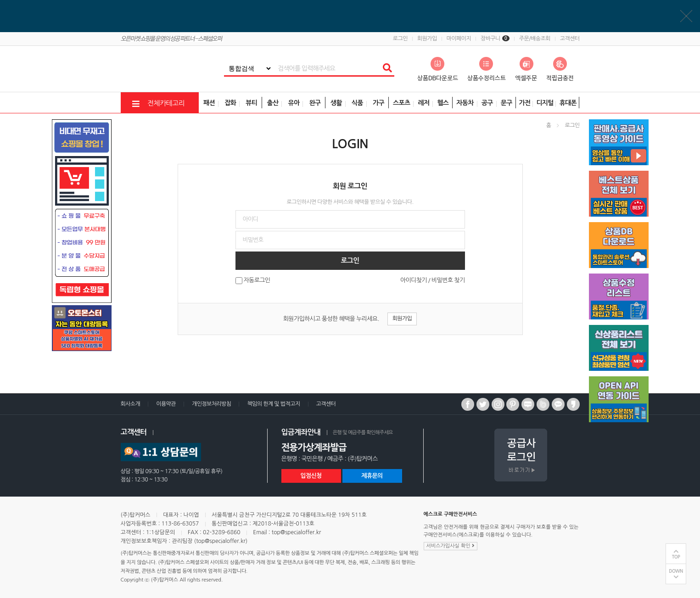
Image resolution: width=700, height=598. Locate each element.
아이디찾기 (414, 280)
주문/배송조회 (535, 39)
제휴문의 (372, 476)
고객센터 (570, 39)
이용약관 (166, 404)
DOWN (676, 571)
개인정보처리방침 (211, 404)
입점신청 (311, 476)
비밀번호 (0, 0)
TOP (676, 557)
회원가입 (427, 39)
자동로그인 (257, 281)
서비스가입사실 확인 (451, 546)
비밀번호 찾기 (448, 280)
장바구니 (495, 39)
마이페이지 (459, 39)
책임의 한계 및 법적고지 (273, 404)
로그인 (400, 39)
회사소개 (131, 404)
